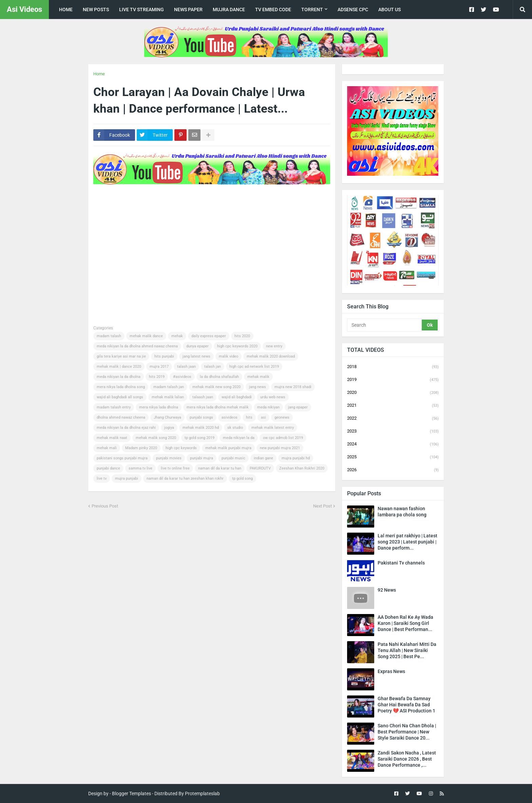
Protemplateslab (202, 794)
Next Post (322, 506)
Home (99, 74)
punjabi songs (201, 417)
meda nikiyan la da (239, 438)
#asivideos (182, 377)
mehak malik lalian (168, 397)
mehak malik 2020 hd (201, 428)
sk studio (235, 428)
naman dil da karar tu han (220, 468)
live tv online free (175, 468)
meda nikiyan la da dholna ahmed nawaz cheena (137, 346)
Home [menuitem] (66, 9)
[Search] (385, 325)
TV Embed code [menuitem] (273, 9)
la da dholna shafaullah (219, 377)
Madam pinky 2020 (141, 448)
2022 (393, 419)
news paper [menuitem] (188, 9)
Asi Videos (24, 9)
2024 (393, 444)
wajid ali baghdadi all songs (120, 397)
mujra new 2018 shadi (293, 387)
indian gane (263, 458)
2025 (393, 457)
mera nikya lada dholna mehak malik (218, 407)
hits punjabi (164, 356)
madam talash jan (169, 387)
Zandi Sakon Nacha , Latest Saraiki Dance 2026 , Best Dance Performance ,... (407, 759)
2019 (393, 380)
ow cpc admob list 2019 (283, 438)
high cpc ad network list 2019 (254, 367)
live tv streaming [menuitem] (141, 9)
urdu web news (273, 397)
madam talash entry (114, 407)
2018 (393, 367)
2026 (393, 470)
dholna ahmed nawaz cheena (121, 417)
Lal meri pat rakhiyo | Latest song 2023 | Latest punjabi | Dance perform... (407, 542)
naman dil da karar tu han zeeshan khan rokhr (185, 479)
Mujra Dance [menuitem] (229, 9)
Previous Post (105, 506)
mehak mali (107, 448)
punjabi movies (169, 458)
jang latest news (196, 356)
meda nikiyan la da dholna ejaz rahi (126, 428)
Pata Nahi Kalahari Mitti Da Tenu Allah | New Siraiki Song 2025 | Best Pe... (407, 650)
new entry (274, 346)
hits (249, 417)
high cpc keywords (181, 448)
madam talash (109, 336)
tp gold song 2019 (199, 438)
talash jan (213, 367)
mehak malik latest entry (273, 428)
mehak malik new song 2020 (216, 387)
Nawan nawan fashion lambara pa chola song (402, 512)
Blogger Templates (131, 794)
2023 (393, 432)
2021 (393, 406)
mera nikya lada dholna (159, 407)
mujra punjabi (127, 479)
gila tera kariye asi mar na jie (121, 356)
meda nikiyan (268, 407)
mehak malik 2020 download (271, 356)
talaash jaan (203, 397)
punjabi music (233, 458)
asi (263, 417)
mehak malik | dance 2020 (119, 367)
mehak (177, 336)
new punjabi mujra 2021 (280, 448)
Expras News (391, 671)
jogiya (169, 428)
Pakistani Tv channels (401, 563)
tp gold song (242, 479)
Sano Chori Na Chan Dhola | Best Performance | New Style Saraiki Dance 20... (407, 732)
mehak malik (258, 377)
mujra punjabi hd (296, 458)
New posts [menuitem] (96, 9)
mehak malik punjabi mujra (228, 448)
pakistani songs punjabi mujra (122, 458)
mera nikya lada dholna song (121, 387)
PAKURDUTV (260, 468)
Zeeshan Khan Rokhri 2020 (302, 468)
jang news (258, 387)
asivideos (230, 417)
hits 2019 (157, 377)
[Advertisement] (217, 208)
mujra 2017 (159, 367)
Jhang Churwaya (167, 417)
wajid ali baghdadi (237, 397)
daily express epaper (209, 336)
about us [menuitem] (389, 9)
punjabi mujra (202, 458)
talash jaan (186, 367)
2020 (393, 393)
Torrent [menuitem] (312, 9)
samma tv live (140, 468)
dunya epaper (197, 346)
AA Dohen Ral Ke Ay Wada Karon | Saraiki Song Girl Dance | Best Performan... (405, 623)
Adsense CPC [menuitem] (353, 9)
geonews (282, 417)
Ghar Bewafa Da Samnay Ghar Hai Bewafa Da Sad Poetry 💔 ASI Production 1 (406, 705)
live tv (102, 479)
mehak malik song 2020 (156, 438)
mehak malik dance (146, 336)
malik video (229, 356)
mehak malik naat (112, 438)
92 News (387, 590)
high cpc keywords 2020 (237, 346)
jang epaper (298, 407)
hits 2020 (242, 336)
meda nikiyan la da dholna (119, 377)
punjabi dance (108, 468)
